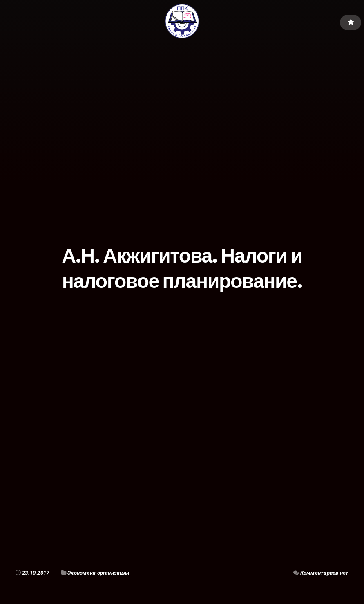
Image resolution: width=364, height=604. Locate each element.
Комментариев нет (325, 573)
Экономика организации (98, 573)
